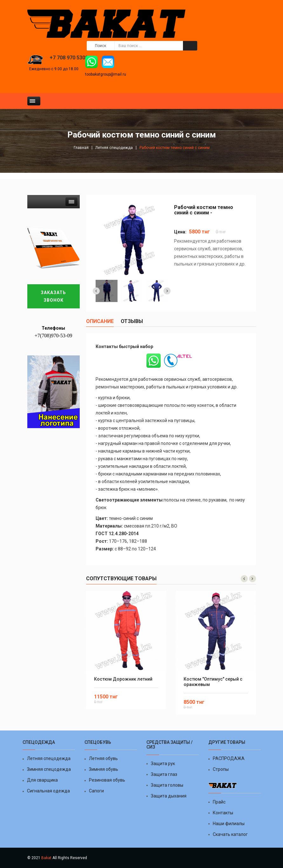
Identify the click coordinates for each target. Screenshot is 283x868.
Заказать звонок (53, 296)
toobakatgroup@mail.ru (106, 74)
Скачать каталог (230, 834)
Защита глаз (164, 774)
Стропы (221, 769)
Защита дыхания (169, 796)
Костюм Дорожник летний (123, 679)
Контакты (223, 813)
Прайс (219, 802)
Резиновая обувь (107, 780)
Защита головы (167, 785)
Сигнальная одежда (48, 791)
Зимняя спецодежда (49, 769)
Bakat (46, 858)
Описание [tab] (100, 321)
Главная (81, 148)
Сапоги (96, 791)
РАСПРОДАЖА (229, 758)
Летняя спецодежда (114, 148)
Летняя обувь (103, 758)
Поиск (101, 46)
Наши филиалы (229, 824)
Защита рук (163, 764)
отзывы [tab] (132, 321)
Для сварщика (42, 780)
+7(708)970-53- (51, 336)
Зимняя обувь (104, 769)
